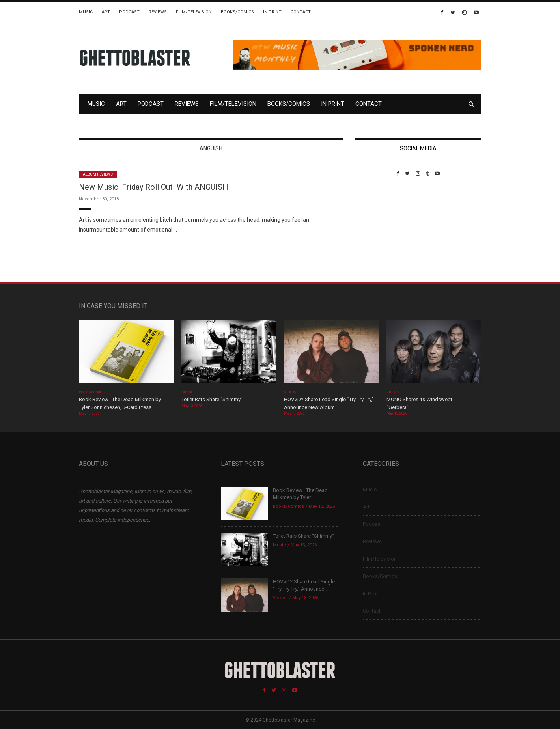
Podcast (129, 12)
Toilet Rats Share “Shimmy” (212, 399)
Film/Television (194, 12)
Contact (301, 12)
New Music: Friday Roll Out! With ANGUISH (154, 187)
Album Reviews (98, 174)
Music (86, 12)
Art (106, 12)
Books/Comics (237, 12)
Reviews (158, 12)
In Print (272, 12)
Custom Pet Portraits (378, 231)
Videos (290, 392)
